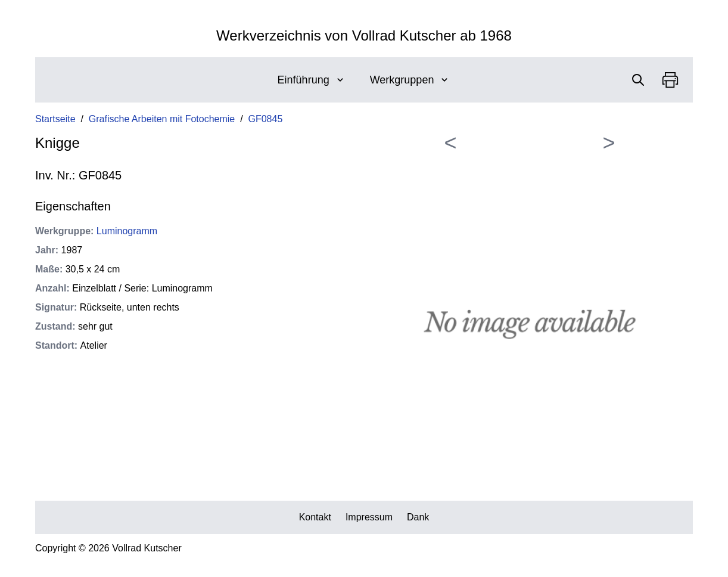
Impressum (369, 517)
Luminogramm (127, 231)
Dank (418, 517)
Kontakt (315, 517)
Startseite (55, 119)
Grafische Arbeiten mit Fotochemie (162, 119)
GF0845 (266, 119)
